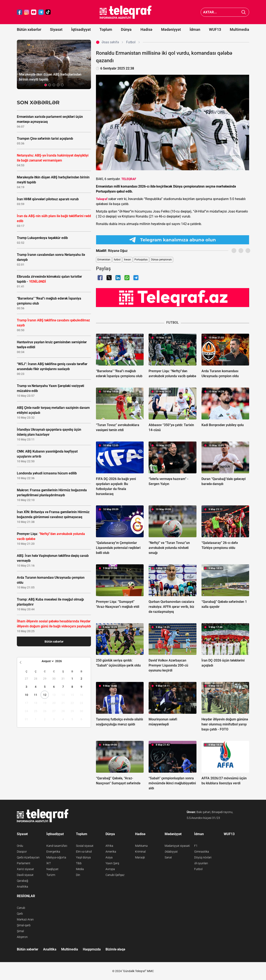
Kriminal (140, 852)
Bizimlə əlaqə (115, 949)
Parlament (24, 863)
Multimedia (239, 29)
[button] (46, 85)
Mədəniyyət (171, 29)
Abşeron (22, 937)
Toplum (106, 29)
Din (78, 875)
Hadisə (146, 29)
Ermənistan (104, 260)
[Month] (47, 661)
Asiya (109, 857)
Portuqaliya (141, 260)
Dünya (126, 29)
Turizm (51, 875)
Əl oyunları (201, 863)
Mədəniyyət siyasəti (177, 846)
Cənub (21, 908)
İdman (195, 29)
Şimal (20, 931)
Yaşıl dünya (83, 857)
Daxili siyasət (25, 875)
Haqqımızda (92, 949)
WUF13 (215, 29)
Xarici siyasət (25, 869)
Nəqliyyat (52, 869)
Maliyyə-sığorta (56, 857)
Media (80, 869)
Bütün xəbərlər (29, 29)
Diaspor (22, 852)
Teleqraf (102, 199)
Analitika (22, 887)
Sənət (168, 857)
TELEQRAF (129, 179)
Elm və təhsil (84, 852)
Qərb (20, 914)
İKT (49, 863)
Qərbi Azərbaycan (28, 857)
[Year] (61, 661)
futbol (117, 260)
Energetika (53, 852)
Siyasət (56, 29)
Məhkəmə (141, 846)
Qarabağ (22, 881)
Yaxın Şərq (112, 863)
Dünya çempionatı (161, 260)
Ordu (20, 846)
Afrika (109, 846)
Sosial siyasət (85, 846)
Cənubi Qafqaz (115, 875)
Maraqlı (140, 857)
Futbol (198, 869)
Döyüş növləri (203, 857)
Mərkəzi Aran (25, 919)
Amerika (111, 852)
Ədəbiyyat (171, 852)
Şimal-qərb (24, 925)
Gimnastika (202, 852)
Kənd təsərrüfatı (57, 846)
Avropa (110, 869)
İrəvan (127, 260)
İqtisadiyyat (81, 29)
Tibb (79, 863)
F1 (196, 846)
